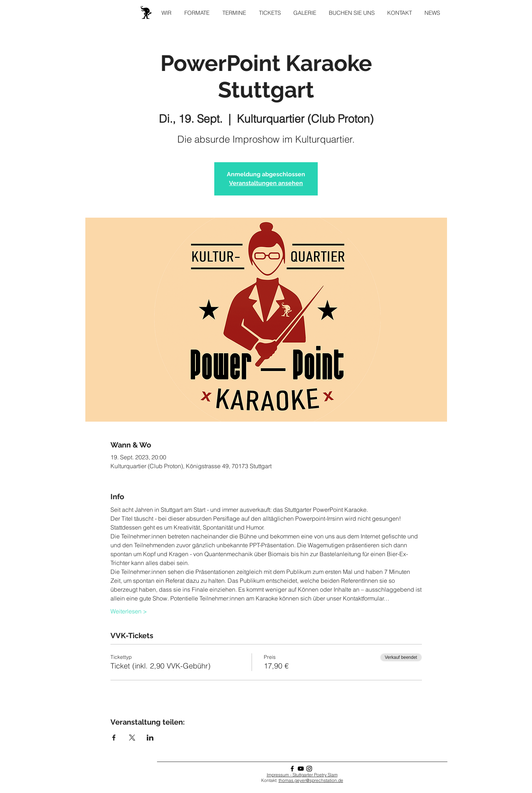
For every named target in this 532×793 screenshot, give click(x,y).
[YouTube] (301, 769)
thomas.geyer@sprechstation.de (311, 780)
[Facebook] (292, 769)
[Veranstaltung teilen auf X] (132, 738)
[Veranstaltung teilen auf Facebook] (114, 738)
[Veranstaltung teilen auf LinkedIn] (150, 738)
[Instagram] (309, 769)
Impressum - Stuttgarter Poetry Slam (302, 775)
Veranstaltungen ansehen (266, 183)
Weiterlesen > (129, 611)
